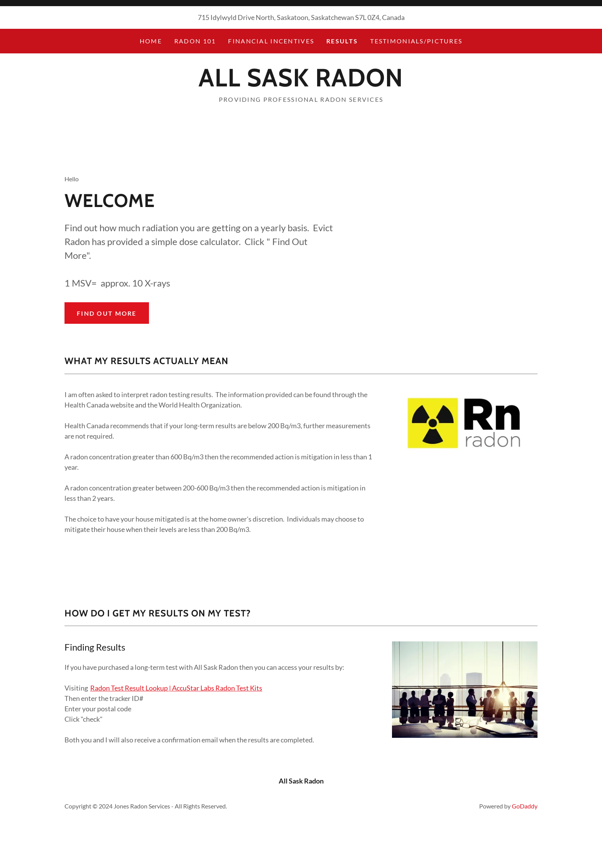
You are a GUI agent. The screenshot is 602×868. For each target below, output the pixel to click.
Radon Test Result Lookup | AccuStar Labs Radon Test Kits (176, 688)
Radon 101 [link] (195, 41)
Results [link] (342, 41)
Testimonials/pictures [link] (416, 41)
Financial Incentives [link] (271, 41)
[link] (301, 84)
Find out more (107, 313)
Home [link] (151, 41)
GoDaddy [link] (525, 806)
